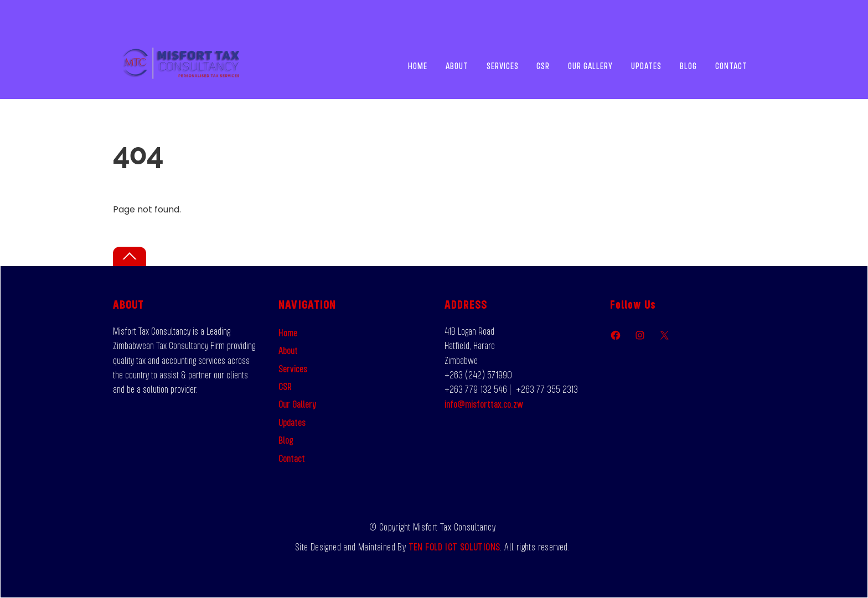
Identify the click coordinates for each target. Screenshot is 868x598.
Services (503, 66)
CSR (543, 66)
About (457, 66)
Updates (646, 66)
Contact (731, 66)
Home (418, 66)
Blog (688, 66)
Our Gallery (590, 66)
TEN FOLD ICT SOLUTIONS (454, 547)
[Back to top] (130, 256)
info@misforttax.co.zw (484, 404)
